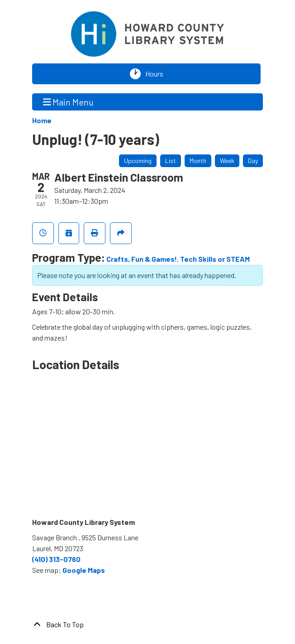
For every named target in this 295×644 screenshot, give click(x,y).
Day (253, 161)
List (171, 161)
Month (198, 161)
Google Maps (84, 570)
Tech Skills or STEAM (215, 259)
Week (227, 161)
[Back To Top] (147, 625)
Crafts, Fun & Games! (142, 259)
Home (42, 120)
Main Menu (69, 102)
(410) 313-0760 (56, 559)
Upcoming (138, 161)
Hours (156, 74)
